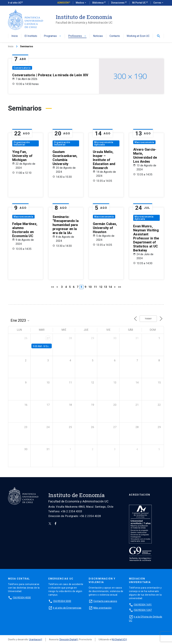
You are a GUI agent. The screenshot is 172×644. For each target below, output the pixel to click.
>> (120, 287)
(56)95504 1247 (143, 610)
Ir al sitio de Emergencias (67, 608)
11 (95, 287)
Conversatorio (22, 68)
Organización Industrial (22, 143)
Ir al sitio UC (15, 3)
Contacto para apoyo (105, 601)
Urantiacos (35, 639)
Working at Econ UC (138, 36)
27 (48, 338)
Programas (53, 36)
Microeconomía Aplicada (104, 143)
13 (105, 287)
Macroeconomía (144, 142)
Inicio (15, 36)
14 (110, 287)
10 (90, 287)
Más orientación (103, 608)
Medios (81, 3)
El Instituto (31, 36)
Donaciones (118, 3)
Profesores (77, 36)
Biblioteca (98, 3)
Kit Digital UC (119, 639)
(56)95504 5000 (62, 601)
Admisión (63, 3)
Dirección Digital (68, 639)
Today (148, 319)
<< (53, 287)
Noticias (98, 36)
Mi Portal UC (139, 3)
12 (101, 287)
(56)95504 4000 (22, 598)
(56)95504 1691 (143, 605)
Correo (159, 3)
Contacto (115, 36)
